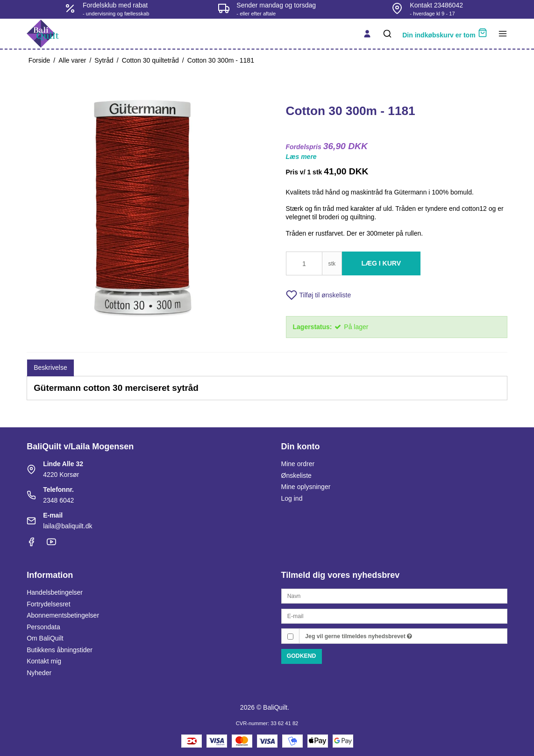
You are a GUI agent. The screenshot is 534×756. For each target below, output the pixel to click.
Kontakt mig (44, 661)
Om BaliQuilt (45, 638)
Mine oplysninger (306, 487)
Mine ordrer (298, 464)
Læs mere (301, 157)
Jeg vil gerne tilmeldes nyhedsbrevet (359, 636)
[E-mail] (394, 616)
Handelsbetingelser (55, 592)
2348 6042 (58, 500)
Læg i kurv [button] (381, 263)
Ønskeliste (296, 475)
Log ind (292, 498)
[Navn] (394, 596)
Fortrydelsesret (48, 604)
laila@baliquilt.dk (68, 526)
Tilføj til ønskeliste (319, 295)
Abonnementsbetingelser (63, 615)
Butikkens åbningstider (60, 650)
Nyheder (39, 673)
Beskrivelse (50, 367)
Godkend (302, 656)
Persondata (43, 627)
